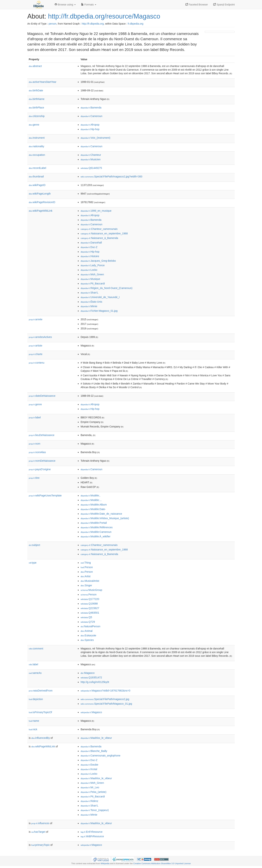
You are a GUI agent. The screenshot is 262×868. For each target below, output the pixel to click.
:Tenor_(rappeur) (95, 810)
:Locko (89, 270)
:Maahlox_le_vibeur (96, 738)
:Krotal (89, 769)
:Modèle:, (90, 496)
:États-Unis (91, 302)
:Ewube (89, 765)
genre (34, 125)
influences (40, 823)
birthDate (36, 90)
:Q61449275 (91, 168)
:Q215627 (90, 608)
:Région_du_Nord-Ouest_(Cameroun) (107, 288)
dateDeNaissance (42, 396)
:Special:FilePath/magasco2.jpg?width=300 (111, 177)
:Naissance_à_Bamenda (99, 238)
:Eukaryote (88, 635)
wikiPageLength (40, 194)
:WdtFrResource (92, 836)
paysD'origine (40, 469)
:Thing (86, 563)
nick (33, 729)
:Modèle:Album (94, 505)
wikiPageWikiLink (41, 211)
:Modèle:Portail (94, 523)
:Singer (86, 585)
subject (34, 545)
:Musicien (91, 159)
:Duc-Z (89, 247)
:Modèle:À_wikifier (96, 536)
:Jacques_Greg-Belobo (98, 261)
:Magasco (88, 673)
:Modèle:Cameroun (96, 532)
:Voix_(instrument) (95, 138)
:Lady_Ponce (93, 265)
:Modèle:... (91, 500)
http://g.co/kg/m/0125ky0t (95, 682)
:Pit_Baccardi (93, 284)
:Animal (87, 631)
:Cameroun (92, 116)
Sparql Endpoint (224, 5)
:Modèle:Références (97, 527)
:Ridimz (89, 801)
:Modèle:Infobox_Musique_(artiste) (105, 518)
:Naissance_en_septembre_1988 (104, 233)
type (33, 563)
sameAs (35, 673)
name (34, 721)
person (52, 24)
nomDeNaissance (42, 461)
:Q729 (88, 622)
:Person (87, 567)
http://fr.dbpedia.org (93, 24)
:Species (87, 640)
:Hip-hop (90, 129)
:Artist (86, 576)
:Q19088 (89, 604)
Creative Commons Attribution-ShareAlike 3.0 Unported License (162, 863)
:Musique (90, 279)
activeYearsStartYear (43, 82)
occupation (37, 155)
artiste (35, 346)
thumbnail (36, 177)
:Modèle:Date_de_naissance (101, 514)
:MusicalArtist (90, 581)
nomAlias (37, 452)
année (36, 319)
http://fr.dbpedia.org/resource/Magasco (104, 16)
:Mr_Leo (90, 787)
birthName (37, 99)
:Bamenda (91, 108)
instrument (37, 138)
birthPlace (36, 108)
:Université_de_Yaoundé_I (100, 297)
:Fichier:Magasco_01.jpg (99, 311)
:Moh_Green (92, 274)
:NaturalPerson (90, 626)
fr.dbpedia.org (136, 24)
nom (34, 444)
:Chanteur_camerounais (99, 229)
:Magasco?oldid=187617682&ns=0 (105, 691)
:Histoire (90, 256)
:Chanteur (91, 155)
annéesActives (40, 337)
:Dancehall (91, 243)
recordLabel (37, 168)
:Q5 (86, 617)
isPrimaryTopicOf (40, 712)
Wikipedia (105, 863)
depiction (36, 699)
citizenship (37, 116)
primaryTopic (40, 845)
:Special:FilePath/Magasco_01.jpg (106, 704)
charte (36, 354)
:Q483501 (90, 613)
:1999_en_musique (96, 211)
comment (36, 649)
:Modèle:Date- (93, 509)
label (35, 417)
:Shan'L (89, 293)
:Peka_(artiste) (93, 792)
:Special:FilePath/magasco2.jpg (105, 699)
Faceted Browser (197, 5)
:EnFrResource (92, 832)
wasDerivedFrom (41, 691)
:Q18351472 (91, 677)
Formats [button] (89, 5)
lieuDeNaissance (42, 435)
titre (34, 478)
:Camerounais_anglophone (101, 756)
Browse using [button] (65, 5)
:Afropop (90, 125)
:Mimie (89, 306)
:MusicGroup (91, 590)
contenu (37, 363)
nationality (36, 146)
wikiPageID (37, 185)
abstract (35, 66)
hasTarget (38, 832)
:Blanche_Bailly (94, 751)
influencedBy (41, 738)
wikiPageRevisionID (42, 202)
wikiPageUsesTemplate (45, 496)
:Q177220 (90, 599)
